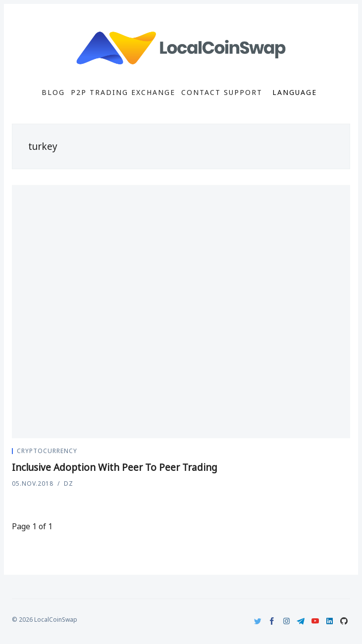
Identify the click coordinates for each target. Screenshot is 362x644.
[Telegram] (301, 621)
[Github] (344, 621)
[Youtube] (315, 621)
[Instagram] (286, 621)
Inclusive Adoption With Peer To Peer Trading (115, 467)
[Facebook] (272, 621)
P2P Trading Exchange (123, 92)
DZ (69, 483)
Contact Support (222, 92)
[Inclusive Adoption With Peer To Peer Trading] (181, 312)
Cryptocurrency (47, 451)
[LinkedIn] (330, 621)
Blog (53, 92)
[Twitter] (258, 621)
